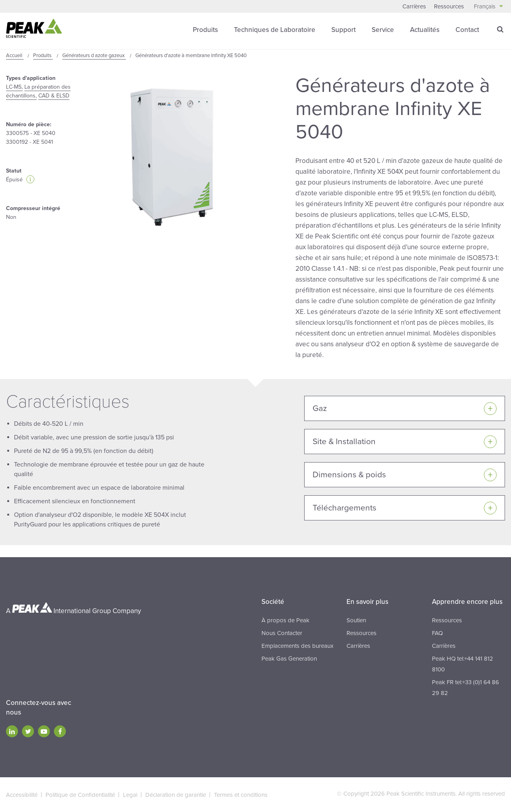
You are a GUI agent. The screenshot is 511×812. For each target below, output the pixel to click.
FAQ (437, 633)
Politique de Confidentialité (80, 795)
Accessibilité (22, 795)
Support (344, 30)
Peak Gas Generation (289, 659)
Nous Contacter (282, 633)
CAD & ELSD (54, 96)
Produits (205, 30)
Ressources (449, 6)
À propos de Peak (285, 620)
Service (383, 30)
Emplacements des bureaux (297, 646)
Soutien (356, 620)
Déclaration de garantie (176, 795)
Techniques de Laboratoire (275, 30)
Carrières (414, 6)
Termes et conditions (241, 795)
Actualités (425, 30)
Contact (467, 30)
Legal (130, 795)
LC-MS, (14, 87)
